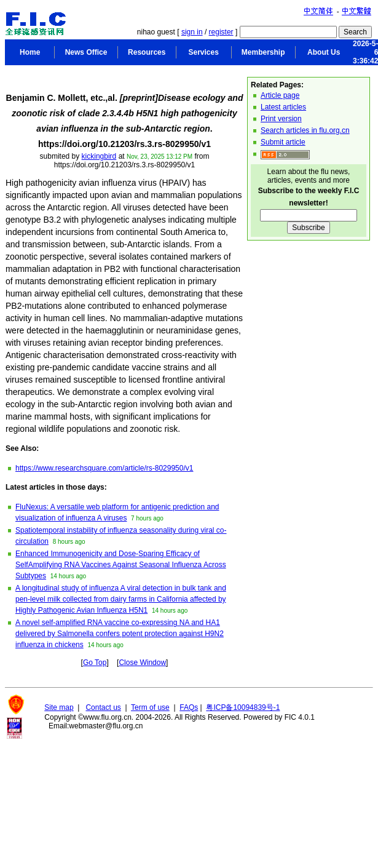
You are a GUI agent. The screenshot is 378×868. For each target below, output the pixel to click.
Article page (280, 95)
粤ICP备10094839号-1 (243, 707)
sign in (192, 32)
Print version (281, 119)
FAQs (189, 707)
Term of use (150, 707)
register (221, 32)
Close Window (142, 663)
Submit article (283, 142)
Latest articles (283, 107)
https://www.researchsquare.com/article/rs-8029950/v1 (104, 468)
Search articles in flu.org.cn (305, 130)
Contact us (103, 707)
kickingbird (99, 156)
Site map (59, 707)
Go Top (95, 663)
